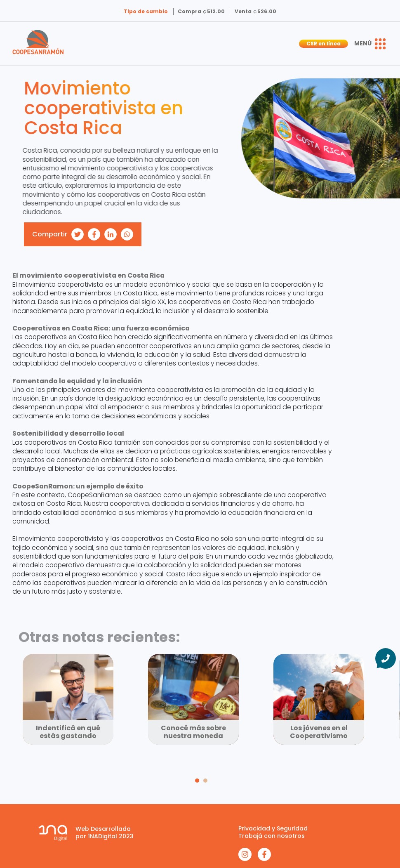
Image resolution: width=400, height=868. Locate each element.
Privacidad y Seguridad (273, 828)
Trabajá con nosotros (272, 836)
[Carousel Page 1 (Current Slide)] (197, 781)
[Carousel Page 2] (205, 781)
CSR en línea (324, 44)
